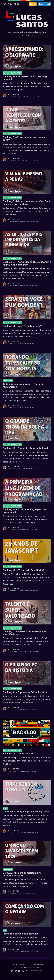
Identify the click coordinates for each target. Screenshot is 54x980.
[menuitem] (5, 4)
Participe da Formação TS (24, 968)
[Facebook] (11, 4)
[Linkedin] (15, 4)
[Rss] (21, 4)
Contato (39, 968)
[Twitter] (8, 4)
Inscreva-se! (45, 4)
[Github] (18, 4)
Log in (33, 4)
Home (5, 4)
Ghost (41, 971)
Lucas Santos (13, 94)
